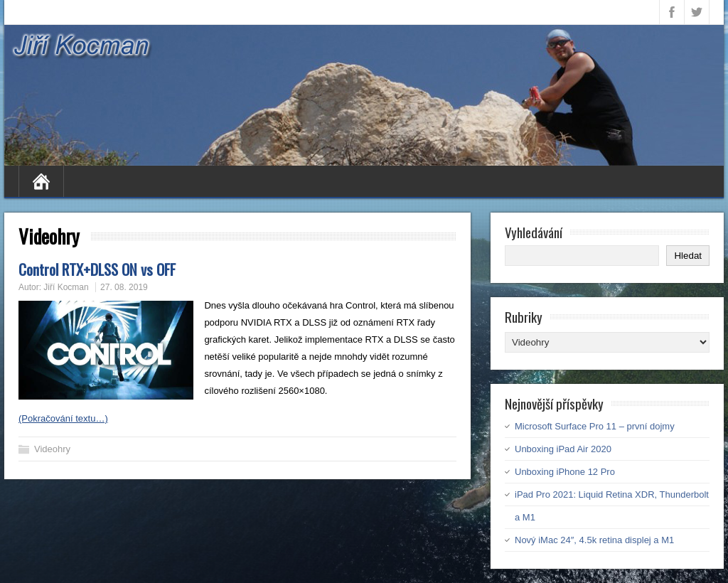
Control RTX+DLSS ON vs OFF (97, 269)
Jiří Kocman (66, 287)
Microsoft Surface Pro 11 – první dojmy (595, 426)
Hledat (688, 256)
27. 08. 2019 (124, 287)
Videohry (52, 449)
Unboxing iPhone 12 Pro (565, 472)
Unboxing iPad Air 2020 (563, 449)
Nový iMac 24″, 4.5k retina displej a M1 (594, 540)
